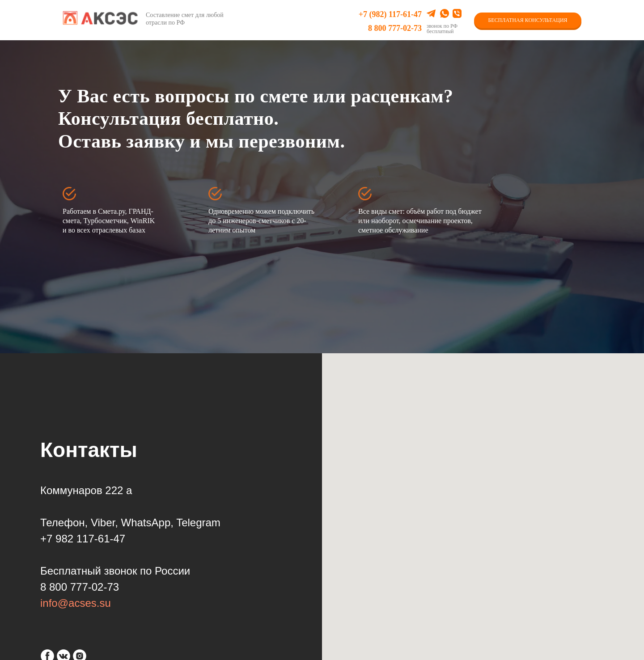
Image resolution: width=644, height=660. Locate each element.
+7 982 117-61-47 (83, 539)
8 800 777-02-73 (395, 28)
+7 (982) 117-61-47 (390, 14)
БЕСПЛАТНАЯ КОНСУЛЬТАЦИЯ (527, 20)
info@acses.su (76, 603)
